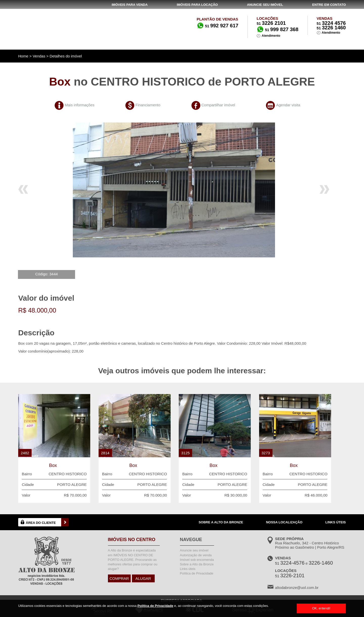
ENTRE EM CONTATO (329, 5)
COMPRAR (119, 578)
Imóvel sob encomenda (197, 560)
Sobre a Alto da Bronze (197, 564)
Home (23, 56)
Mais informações (80, 105)
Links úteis (188, 569)
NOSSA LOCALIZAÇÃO (284, 522)
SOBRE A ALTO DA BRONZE (221, 522)
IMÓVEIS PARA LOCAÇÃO (197, 5)
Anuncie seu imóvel (194, 550)
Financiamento (148, 105)
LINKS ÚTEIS (336, 522)
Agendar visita (288, 105)
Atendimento (331, 33)
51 (331, 23)
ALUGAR (143, 578)
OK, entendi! (321, 608)
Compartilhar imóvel (218, 105)
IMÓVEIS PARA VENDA (130, 5)
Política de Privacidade (155, 606)
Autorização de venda (196, 555)
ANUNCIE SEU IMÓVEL (265, 5)
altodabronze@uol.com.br (297, 588)
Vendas (39, 56)
